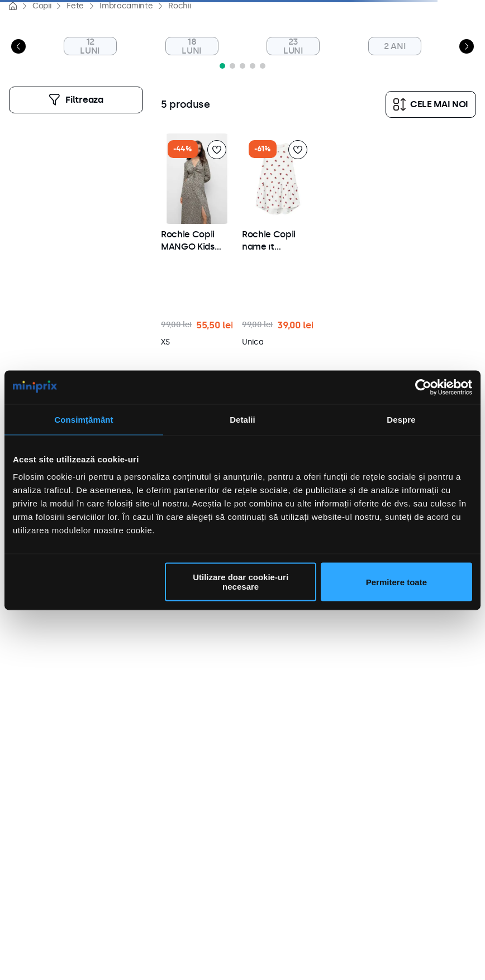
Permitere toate (396, 582)
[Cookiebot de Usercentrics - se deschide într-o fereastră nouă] (423, 387)
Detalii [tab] (242, 419)
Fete (75, 6)
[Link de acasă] (13, 6)
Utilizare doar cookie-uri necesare (241, 582)
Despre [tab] (401, 419)
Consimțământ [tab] (84, 419)
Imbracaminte (126, 6)
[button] (242, 66)
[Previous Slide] (18, 46)
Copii (42, 6)
